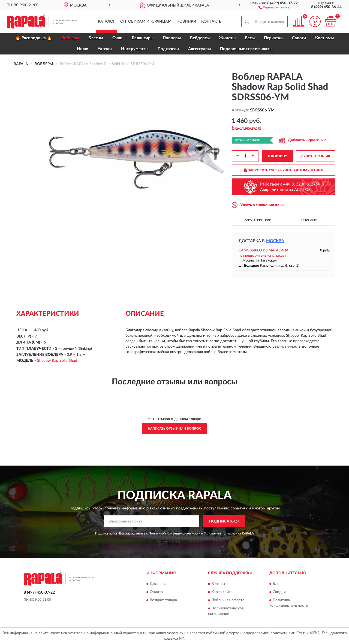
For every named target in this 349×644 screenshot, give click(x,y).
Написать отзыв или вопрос (174, 429)
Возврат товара (163, 600)
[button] (274, 7)
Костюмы (324, 38)
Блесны (96, 38)
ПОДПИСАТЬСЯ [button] (224, 521)
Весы (250, 38)
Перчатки (273, 38)
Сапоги (299, 38)
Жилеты (227, 38)
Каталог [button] (107, 22)
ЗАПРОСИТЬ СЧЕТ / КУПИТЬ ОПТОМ (284, 170)
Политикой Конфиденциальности (174, 533)
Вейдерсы (200, 38)
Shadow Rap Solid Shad (57, 361)
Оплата (156, 592)
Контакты (212, 22)
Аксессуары (199, 49)
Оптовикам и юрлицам (146, 22)
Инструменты (135, 49)
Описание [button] (310, 220)
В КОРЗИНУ (278, 156)
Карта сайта (222, 592)
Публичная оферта (228, 600)
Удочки (105, 49)
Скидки (279, 592)
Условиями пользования (222, 533)
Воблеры (70, 38)
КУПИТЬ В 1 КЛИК (316, 156)
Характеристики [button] (258, 220)
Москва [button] (275, 241)
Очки (117, 38)
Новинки (186, 22)
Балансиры (143, 38)
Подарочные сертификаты (246, 49)
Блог (277, 584)
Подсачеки (168, 49)
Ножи (83, 49)
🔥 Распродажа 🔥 (34, 38)
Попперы (172, 38)
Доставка (158, 584)
